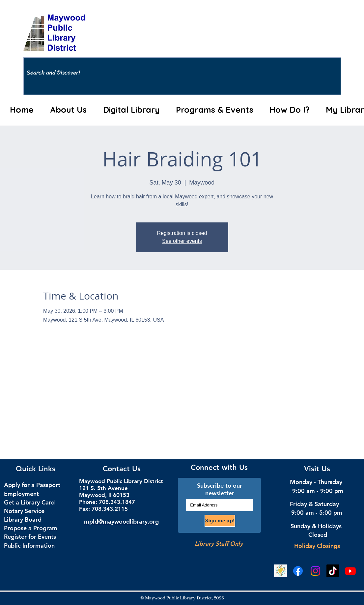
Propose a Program (31, 528)
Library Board (23, 519)
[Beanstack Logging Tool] (280, 571)
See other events (182, 241)
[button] (69, 110)
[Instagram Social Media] (315, 571)
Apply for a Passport (32, 485)
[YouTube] (350, 571)
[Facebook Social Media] (298, 571)
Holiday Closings (317, 546)
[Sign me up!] (220, 521)
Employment (21, 494)
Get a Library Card (29, 502)
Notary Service (24, 511)
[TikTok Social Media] (333, 571)
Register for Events (30, 537)
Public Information (29, 546)
